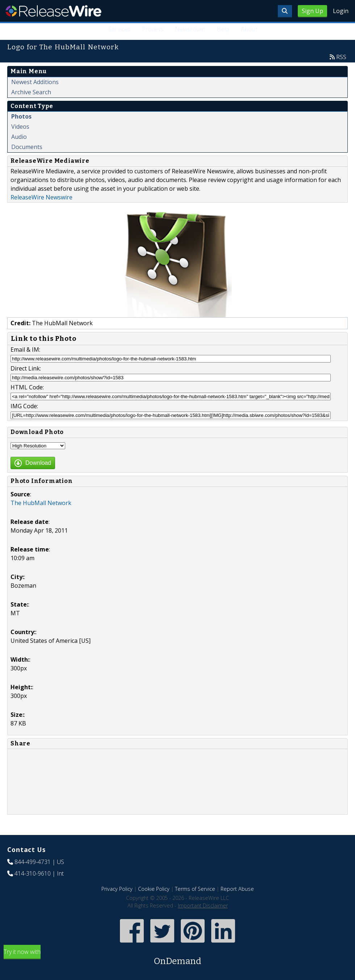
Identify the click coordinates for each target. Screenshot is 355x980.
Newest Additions (35, 82)
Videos (20, 127)
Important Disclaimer (203, 905)
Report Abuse (237, 889)
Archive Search (31, 92)
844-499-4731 (33, 862)
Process (153, 29)
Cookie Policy (154, 889)
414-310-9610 (33, 873)
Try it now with (177, 958)
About (249, 29)
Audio (19, 137)
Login (341, 11)
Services (119, 29)
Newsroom (190, 29)
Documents (27, 147)
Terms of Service (195, 889)
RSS (341, 57)
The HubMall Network (41, 503)
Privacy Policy (117, 889)
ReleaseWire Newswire (41, 197)
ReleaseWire (53, 11)
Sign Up (312, 11)
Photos (21, 116)
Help (223, 29)
